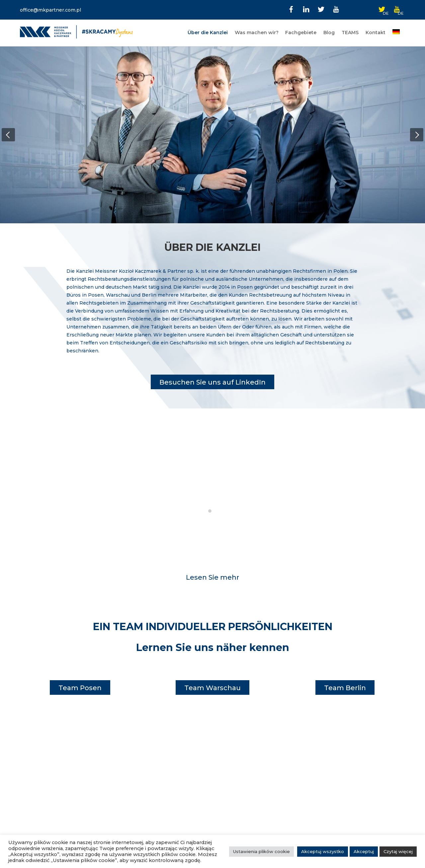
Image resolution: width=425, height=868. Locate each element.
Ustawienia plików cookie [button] (261, 851)
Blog (329, 33)
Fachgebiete (301, 33)
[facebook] (291, 9)
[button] (8, 135)
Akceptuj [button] (364, 851)
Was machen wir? (257, 33)
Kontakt (376, 33)
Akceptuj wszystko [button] (323, 851)
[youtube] (336, 9)
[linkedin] (306, 9)
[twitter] (321, 9)
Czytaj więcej (398, 851)
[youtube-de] (397, 9)
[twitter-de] (382, 9)
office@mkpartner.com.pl (50, 10)
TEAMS (350, 33)
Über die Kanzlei (208, 33)
